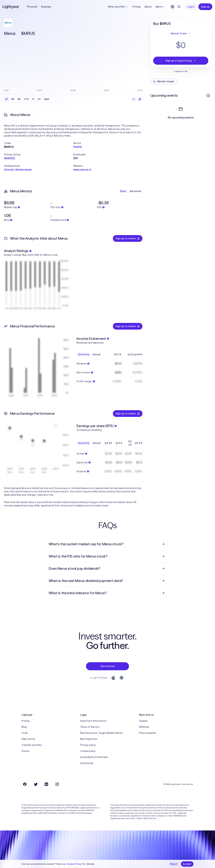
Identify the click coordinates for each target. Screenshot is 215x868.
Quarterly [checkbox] (84, 354)
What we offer (118, 7)
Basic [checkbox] (123, 191)
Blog (24, 727)
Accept (187, 864)
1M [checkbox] (19, 99)
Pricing (136, 7)
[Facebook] (25, 784)
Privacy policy (88, 745)
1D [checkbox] (7, 99)
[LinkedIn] (46, 784)
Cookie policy (88, 751)
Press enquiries (147, 733)
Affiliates (144, 727)
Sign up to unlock (128, 238)
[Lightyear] (11, 7)
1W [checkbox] (13, 99)
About (148, 7)
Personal (32, 7)
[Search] (179, 7)
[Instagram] (57, 784)
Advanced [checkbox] (135, 191)
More (160, 7)
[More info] (208, 96)
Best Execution (89, 739)
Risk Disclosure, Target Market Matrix (101, 733)
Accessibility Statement (94, 757)
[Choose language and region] (173, 7)
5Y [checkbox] (39, 99)
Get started (107, 666)
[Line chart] (134, 99)
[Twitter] (36, 784)
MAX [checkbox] (47, 99)
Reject (174, 864)
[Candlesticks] (140, 99)
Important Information (93, 721)
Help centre (28, 739)
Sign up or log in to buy (181, 61)
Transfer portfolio (32, 745)
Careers (143, 721)
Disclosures (87, 763)
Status (26, 751)
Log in (191, 7)
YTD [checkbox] (26, 99)
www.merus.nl (82, 170)
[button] (39, 143)
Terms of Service (90, 727)
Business (46, 7)
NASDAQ (9, 158)
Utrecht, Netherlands (18, 170)
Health (78, 147)
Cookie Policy (74, 864)
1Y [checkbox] (33, 99)
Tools (25, 733)
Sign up (205, 7)
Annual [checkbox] (97, 354)
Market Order (181, 34)
